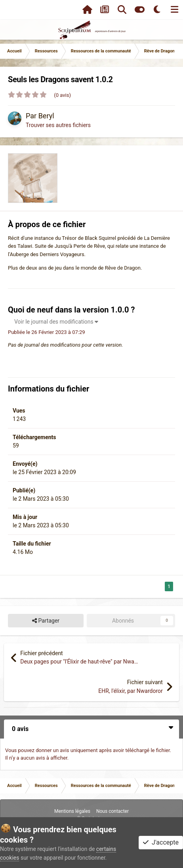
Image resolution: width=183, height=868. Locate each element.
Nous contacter (112, 811)
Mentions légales (72, 811)
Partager (46, 621)
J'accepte (161, 842)
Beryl (46, 116)
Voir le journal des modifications (56, 322)
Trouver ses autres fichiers (58, 125)
